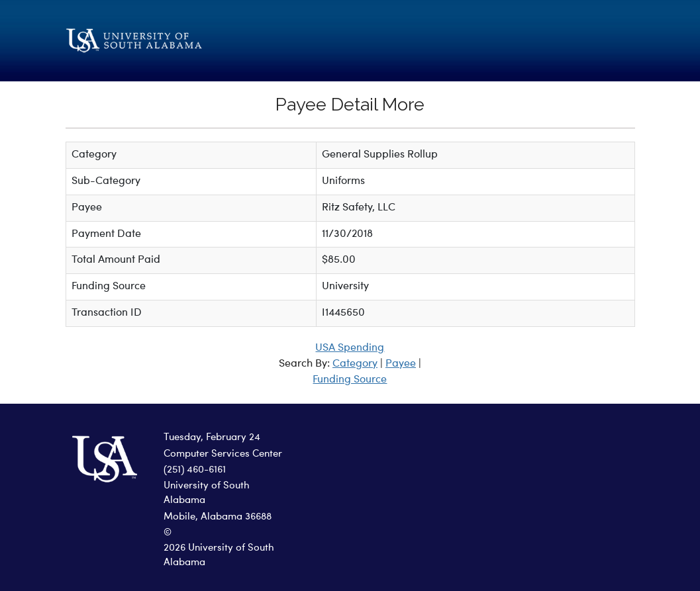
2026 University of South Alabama (219, 556)
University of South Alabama (207, 494)
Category (355, 364)
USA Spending (350, 348)
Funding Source (350, 380)
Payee (401, 364)
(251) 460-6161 (195, 470)
